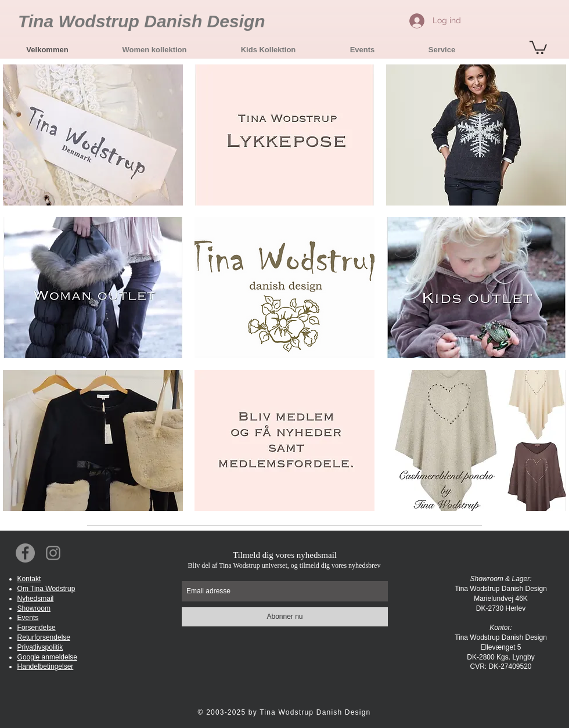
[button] (154, 50)
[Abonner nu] (285, 617)
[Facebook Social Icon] (25, 553)
